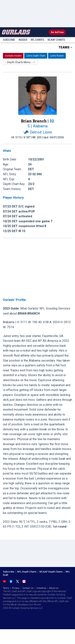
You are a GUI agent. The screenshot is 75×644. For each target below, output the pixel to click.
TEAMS (65, 47)
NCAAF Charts (56, 40)
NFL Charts (37, 40)
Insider (23, 40)
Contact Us (28, 588)
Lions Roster (57, 56)
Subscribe (9, 40)
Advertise (41, 588)
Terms (6, 588)
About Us (54, 588)
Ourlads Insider (13, 56)
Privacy (16, 588)
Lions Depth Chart (36, 56)
